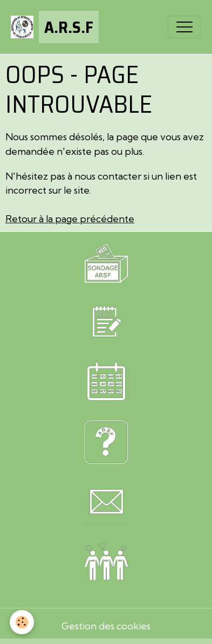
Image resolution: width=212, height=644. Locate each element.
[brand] (55, 27)
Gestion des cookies (106, 626)
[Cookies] (22, 622)
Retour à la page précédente (70, 219)
